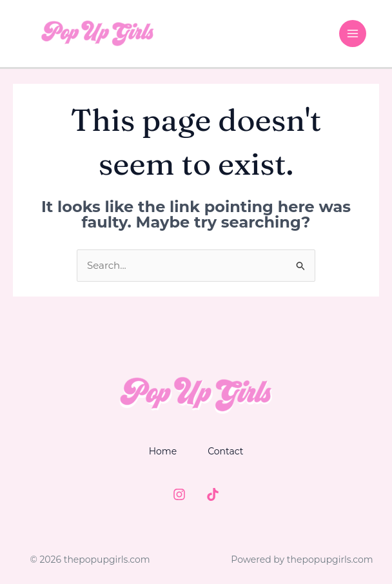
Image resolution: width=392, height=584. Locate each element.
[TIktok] (213, 494)
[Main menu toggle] (353, 34)
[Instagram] (179, 494)
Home (163, 451)
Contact (225, 451)
